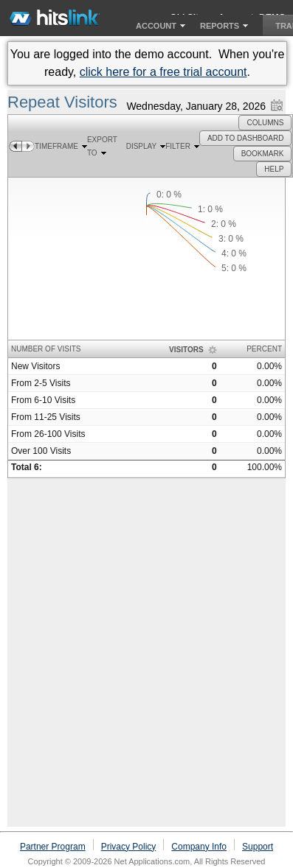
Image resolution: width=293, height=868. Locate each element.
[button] (265, 123)
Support (258, 847)
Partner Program (53, 847)
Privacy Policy (129, 847)
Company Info (199, 847)
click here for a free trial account (163, 72)
